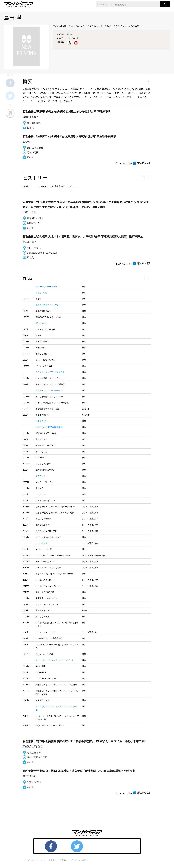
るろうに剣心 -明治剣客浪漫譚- (49, 427)
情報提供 (52, 860)
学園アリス (40, 476)
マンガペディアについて (34, 860)
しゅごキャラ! (42, 543)
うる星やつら (41, 293)
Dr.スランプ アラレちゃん (47, 287)
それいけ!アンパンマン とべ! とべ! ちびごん (55, 660)
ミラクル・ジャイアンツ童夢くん (50, 372)
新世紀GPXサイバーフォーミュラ (50, 390)
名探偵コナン (41, 421)
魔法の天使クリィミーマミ (47, 305)
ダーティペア (41, 323)
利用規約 (63, 860)
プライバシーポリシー (80, 860)
